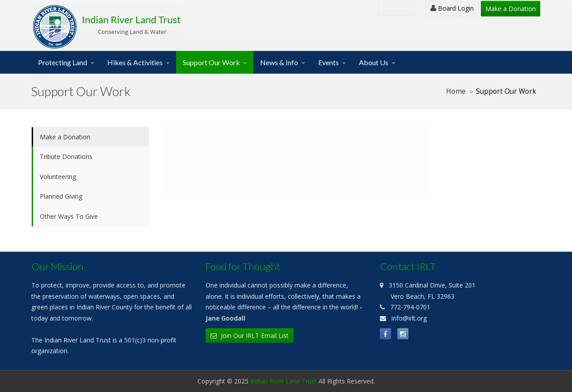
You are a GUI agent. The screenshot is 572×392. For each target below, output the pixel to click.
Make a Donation (511, 9)
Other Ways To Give (69, 216)
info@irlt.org (409, 318)
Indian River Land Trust (284, 381)
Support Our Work (211, 62)
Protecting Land (63, 62)
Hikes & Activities (135, 62)
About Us (374, 62)
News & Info (279, 62)
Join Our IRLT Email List (250, 336)
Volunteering (58, 177)
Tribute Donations (66, 156)
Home (456, 91)
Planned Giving (61, 196)
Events (328, 62)
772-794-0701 (410, 307)
